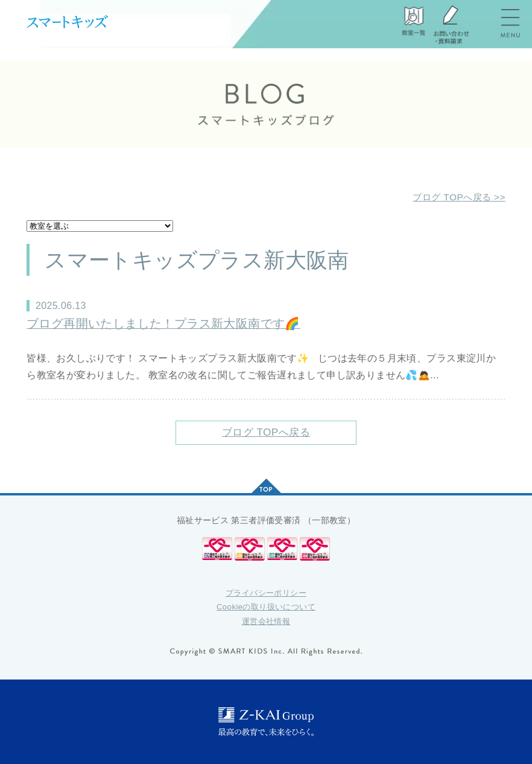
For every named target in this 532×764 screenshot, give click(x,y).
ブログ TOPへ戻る (266, 432)
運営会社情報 (266, 621)
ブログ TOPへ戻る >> (457, 197)
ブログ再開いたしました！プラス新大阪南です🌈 (163, 323)
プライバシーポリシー (266, 593)
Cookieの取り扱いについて (266, 607)
